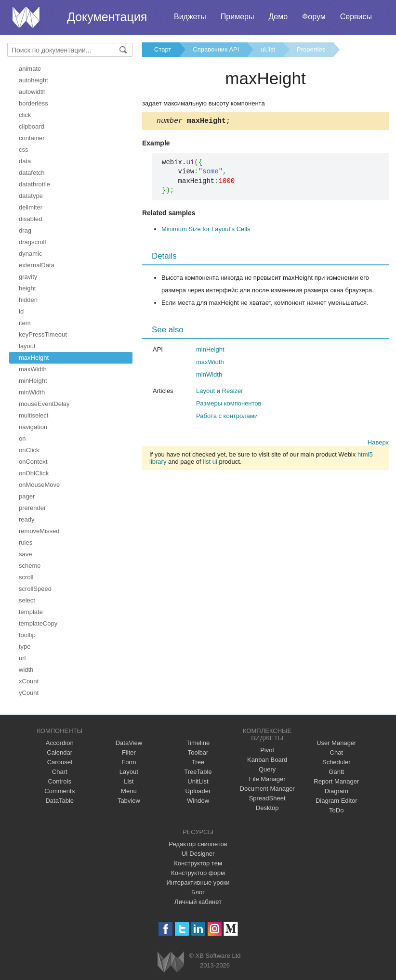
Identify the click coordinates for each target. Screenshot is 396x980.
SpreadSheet (267, 798)
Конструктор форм (198, 873)
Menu (129, 791)
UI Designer (198, 854)
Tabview (129, 801)
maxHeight (34, 358)
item (25, 323)
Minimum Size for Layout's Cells (206, 230)
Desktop (267, 808)
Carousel (60, 762)
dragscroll (32, 242)
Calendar (59, 752)
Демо (278, 17)
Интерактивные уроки (198, 882)
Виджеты (190, 17)
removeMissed (39, 531)
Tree (198, 762)
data (25, 161)
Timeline (198, 743)
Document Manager (267, 789)
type (25, 647)
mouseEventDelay (44, 404)
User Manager (336, 743)
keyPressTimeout (43, 334)
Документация (107, 17)
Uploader (198, 791)
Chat (337, 752)
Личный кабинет (198, 902)
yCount (29, 693)
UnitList (198, 781)
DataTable (59, 801)
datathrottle (34, 184)
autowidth (32, 92)
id (21, 311)
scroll (26, 577)
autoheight (33, 80)
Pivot (267, 750)
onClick (29, 450)
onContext (33, 462)
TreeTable (198, 772)
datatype (31, 196)
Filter (129, 752)
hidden (28, 300)
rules (26, 542)
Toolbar (198, 752)
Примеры (238, 17)
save (25, 554)
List (129, 781)
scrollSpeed (35, 589)
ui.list (268, 49)
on (22, 438)
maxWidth (33, 369)
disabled (30, 219)
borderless (33, 103)
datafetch (32, 173)
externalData (37, 265)
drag (25, 230)
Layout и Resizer (220, 392)
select (27, 600)
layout (27, 346)
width (26, 670)
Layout (129, 772)
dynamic (30, 254)
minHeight (33, 381)
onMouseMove (39, 485)
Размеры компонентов (229, 405)
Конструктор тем (198, 863)
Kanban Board (267, 760)
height (27, 288)
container (32, 138)
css (24, 150)
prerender (32, 508)
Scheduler (337, 762)
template (31, 612)
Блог (198, 892)
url (22, 658)
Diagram (337, 791)
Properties (311, 49)
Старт (163, 49)
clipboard (32, 126)
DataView (129, 743)
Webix (171, 962)
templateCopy (38, 623)
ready (27, 519)
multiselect (33, 415)
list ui (210, 463)
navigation (33, 427)
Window (198, 801)
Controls (60, 781)
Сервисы (356, 17)
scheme (30, 566)
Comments (59, 791)
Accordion (60, 743)
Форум (314, 17)
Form (129, 762)
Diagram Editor (337, 801)
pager (27, 496)
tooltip (27, 635)
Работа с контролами (227, 417)
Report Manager (336, 781)
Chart (60, 772)
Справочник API (216, 49)
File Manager (267, 779)
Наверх (378, 444)
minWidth (32, 392)
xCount (29, 681)
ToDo (336, 810)
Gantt (336, 772)
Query (267, 769)
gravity (28, 277)
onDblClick (34, 473)
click (25, 115)
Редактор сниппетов (198, 844)
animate (30, 69)
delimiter (31, 207)
